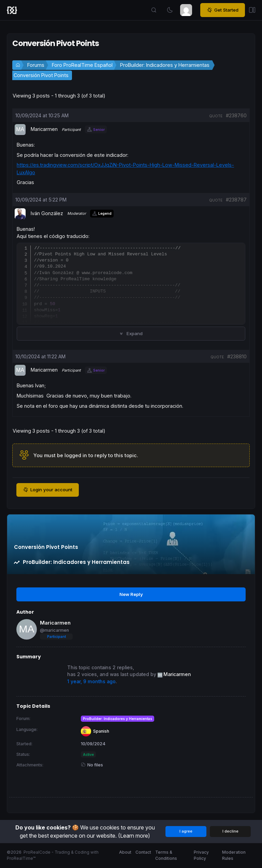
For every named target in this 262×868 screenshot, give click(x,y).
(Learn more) (134, 836)
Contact (143, 852)
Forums (36, 65)
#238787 (236, 200)
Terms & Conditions (166, 855)
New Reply (131, 594)
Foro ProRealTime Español (82, 65)
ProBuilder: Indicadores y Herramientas (165, 65)
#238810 (237, 356)
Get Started (223, 10)
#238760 (236, 115)
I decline (230, 831)
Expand (131, 333)
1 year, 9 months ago (91, 682)
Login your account (48, 490)
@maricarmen (54, 630)
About (125, 852)
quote (216, 116)
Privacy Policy (201, 855)
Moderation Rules (234, 855)
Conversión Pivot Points (41, 75)
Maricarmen (55, 623)
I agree (186, 831)
